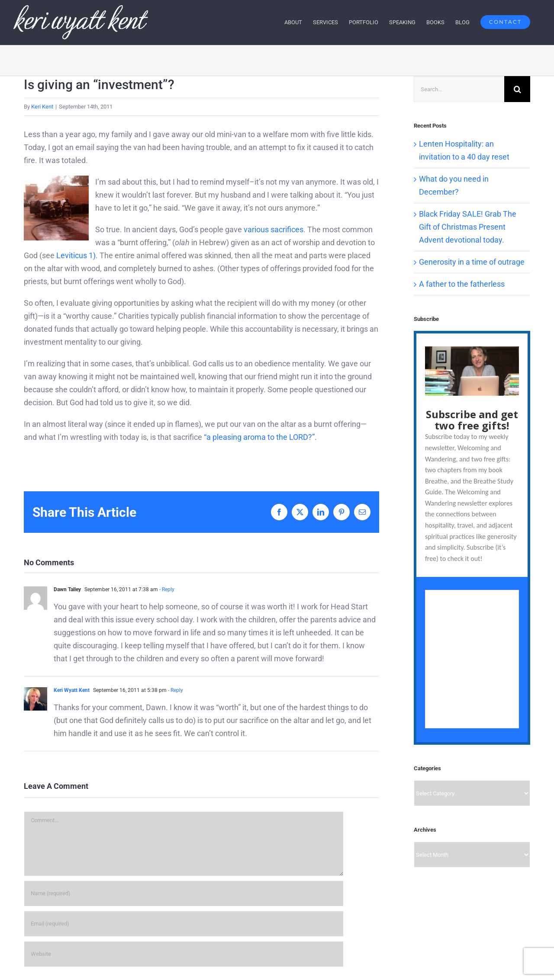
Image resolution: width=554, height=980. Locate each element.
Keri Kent (42, 107)
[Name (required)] (184, 894)
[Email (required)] (184, 924)
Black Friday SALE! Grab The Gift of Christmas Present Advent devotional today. (468, 227)
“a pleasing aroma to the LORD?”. (260, 437)
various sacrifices (274, 229)
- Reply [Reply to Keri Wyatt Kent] (175, 690)
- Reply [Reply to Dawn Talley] (166, 589)
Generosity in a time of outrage (472, 262)
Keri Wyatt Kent (72, 690)
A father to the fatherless (462, 284)
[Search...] (459, 89)
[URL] (184, 954)
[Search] (517, 89)
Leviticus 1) (76, 255)
